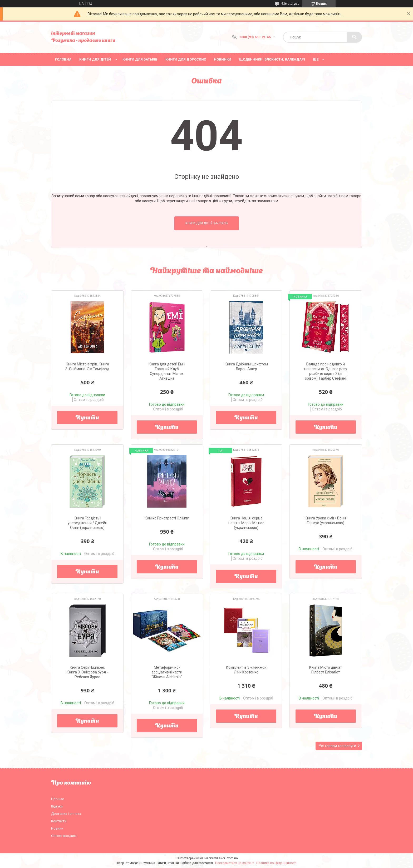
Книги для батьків (140, 59)
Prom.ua (232, 858)
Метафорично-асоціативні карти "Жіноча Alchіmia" (167, 672)
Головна (63, 59)
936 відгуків (290, 4)
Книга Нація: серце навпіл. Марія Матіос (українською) (246, 523)
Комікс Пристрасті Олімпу (167, 518)
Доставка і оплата (66, 814)
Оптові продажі (64, 836)
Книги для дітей (95, 59)
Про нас (58, 799)
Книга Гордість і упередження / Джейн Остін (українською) (87, 523)
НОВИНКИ (223, 59)
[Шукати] (354, 37)
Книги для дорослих (186, 59)
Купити (87, 418)
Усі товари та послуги (337, 746)
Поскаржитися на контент (235, 863)
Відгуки (57, 806)
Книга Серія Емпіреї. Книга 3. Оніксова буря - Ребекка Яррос (87, 672)
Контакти (59, 821)
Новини (57, 828)
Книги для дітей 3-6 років (207, 223)
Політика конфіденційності (276, 863)
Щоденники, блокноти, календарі (272, 59)
